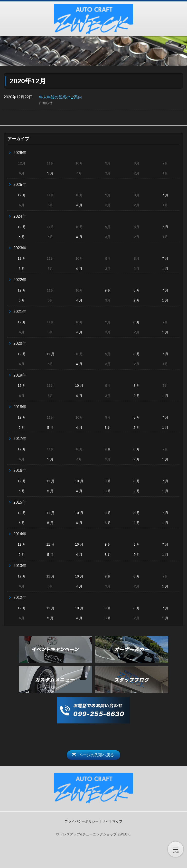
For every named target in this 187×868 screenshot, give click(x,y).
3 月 (108, 428)
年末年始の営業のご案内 (60, 97)
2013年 (20, 566)
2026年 (20, 153)
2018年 (20, 407)
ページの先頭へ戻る (96, 755)
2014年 (20, 534)
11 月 (50, 354)
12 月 (22, 195)
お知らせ (46, 103)
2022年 (20, 280)
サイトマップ (112, 821)
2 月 (137, 300)
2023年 (20, 248)
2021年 (20, 312)
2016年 (20, 470)
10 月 (79, 386)
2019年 (20, 375)
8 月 (137, 290)
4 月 (79, 205)
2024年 (20, 216)
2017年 (20, 439)
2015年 (20, 502)
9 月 (108, 290)
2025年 (20, 185)
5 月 (50, 173)
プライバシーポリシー (82, 821)
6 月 (22, 237)
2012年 (20, 597)
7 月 (165, 195)
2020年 (20, 343)
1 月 (165, 269)
